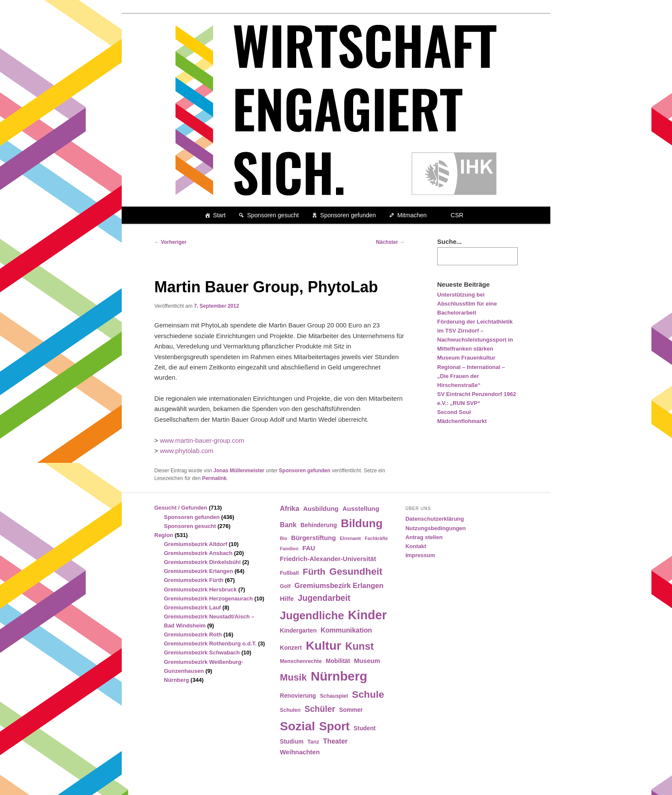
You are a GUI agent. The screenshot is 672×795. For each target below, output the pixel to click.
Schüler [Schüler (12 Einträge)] (320, 709)
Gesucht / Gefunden (181, 508)
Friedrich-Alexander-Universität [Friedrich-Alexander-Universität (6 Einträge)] (328, 559)
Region (164, 535)
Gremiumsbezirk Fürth (194, 580)
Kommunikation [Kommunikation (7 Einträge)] (346, 630)
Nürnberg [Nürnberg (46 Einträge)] (339, 676)
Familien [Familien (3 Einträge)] (289, 549)
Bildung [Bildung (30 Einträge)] (361, 523)
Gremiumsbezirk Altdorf (196, 544)
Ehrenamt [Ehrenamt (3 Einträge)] (350, 538)
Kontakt (416, 546)
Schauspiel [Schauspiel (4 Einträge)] (334, 696)
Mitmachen (412, 215)
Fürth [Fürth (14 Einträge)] (314, 571)
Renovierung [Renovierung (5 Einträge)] (298, 696)
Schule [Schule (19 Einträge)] (368, 694)
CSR (457, 215)
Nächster (390, 242)
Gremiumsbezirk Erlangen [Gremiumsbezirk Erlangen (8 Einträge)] (339, 586)
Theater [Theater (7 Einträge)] (335, 741)
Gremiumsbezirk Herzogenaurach (208, 598)
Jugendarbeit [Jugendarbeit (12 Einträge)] (324, 598)
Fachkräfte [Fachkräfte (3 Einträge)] (376, 538)
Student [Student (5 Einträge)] (364, 728)
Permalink (214, 478)
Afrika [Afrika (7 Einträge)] (289, 508)
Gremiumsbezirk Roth (193, 634)
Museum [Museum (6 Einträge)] (367, 661)
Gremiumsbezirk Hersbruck (201, 589)
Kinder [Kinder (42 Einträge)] (367, 615)
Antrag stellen (424, 537)
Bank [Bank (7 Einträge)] (288, 525)
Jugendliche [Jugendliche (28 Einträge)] (312, 615)
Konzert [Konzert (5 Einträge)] (291, 648)
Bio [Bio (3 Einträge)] (283, 538)
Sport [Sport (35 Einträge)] (334, 726)
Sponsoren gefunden (348, 215)
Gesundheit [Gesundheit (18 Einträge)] (356, 571)
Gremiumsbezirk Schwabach (202, 652)
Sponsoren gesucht (273, 215)
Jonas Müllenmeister (239, 471)
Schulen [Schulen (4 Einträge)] (290, 710)
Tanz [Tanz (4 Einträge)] (313, 742)
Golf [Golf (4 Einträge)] (285, 586)
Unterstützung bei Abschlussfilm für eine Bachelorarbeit (467, 304)
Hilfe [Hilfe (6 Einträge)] (287, 598)
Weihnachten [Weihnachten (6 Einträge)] (300, 752)
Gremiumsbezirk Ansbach (198, 553)
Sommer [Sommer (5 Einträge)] (351, 710)
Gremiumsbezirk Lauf (193, 607)
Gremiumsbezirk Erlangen (199, 571)
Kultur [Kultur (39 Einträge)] (324, 646)
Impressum (420, 555)
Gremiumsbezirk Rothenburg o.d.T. (210, 643)
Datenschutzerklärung (435, 519)
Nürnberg (177, 680)
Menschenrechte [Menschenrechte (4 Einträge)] (301, 661)
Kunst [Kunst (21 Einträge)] (359, 646)
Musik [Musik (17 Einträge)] (293, 677)
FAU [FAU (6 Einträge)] (309, 548)
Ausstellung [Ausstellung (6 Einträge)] (361, 508)
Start (219, 215)
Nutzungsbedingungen (436, 528)
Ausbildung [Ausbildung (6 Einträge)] (321, 508)
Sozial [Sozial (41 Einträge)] (297, 726)
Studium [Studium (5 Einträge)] (292, 742)
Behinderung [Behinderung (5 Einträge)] (319, 525)
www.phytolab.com (187, 451)
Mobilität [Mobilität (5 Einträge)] (338, 661)
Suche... (450, 241)
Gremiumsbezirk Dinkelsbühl (202, 562)
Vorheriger (170, 242)
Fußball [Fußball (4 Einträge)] (289, 573)
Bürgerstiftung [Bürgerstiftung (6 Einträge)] (313, 538)
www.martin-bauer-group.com (202, 440)
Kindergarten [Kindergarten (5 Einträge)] (298, 631)
